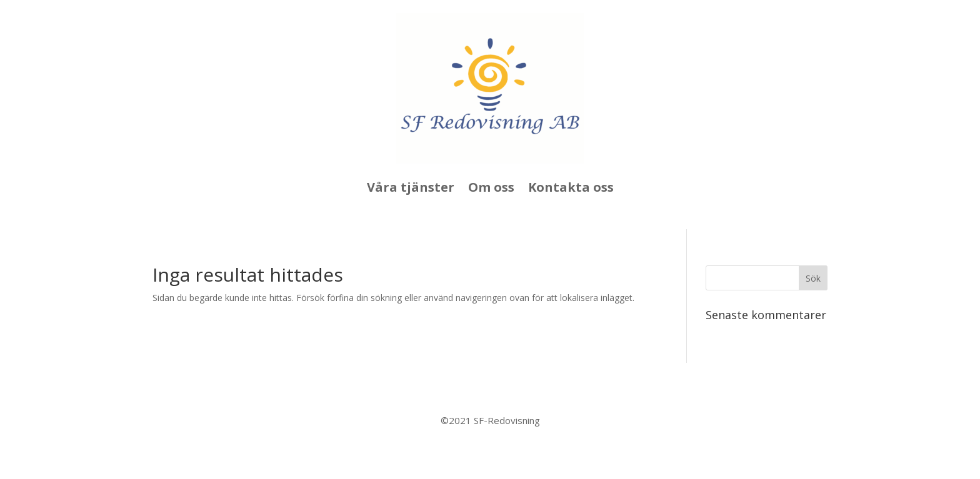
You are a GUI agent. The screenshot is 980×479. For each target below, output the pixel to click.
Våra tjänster (411, 187)
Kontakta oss (571, 187)
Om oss (491, 187)
